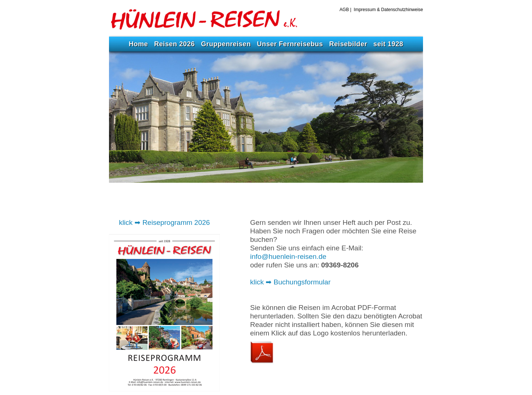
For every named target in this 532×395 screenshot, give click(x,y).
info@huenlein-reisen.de (288, 256)
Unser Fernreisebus (290, 44)
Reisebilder (348, 44)
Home (138, 44)
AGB (345, 10)
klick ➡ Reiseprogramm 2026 (164, 222)
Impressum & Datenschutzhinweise (388, 10)
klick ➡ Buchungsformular (290, 282)
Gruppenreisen (226, 44)
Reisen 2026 (174, 44)
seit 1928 (388, 44)
